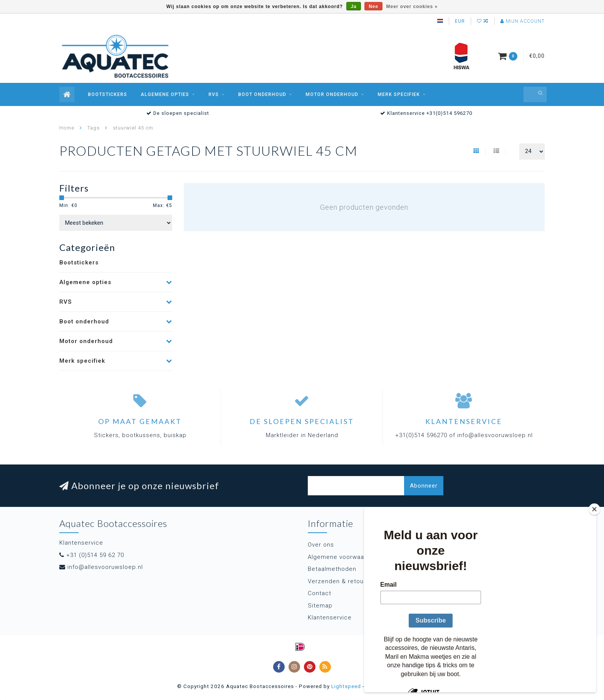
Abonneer (424, 486)
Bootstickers (107, 94)
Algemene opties (165, 94)
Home (67, 128)
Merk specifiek (399, 94)
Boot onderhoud (262, 94)
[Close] (594, 509)
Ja (353, 7)
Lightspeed (346, 686)
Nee (373, 7)
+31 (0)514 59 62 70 (95, 555)
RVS (214, 94)
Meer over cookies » (412, 7)
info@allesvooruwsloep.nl (105, 567)
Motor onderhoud (332, 94)
